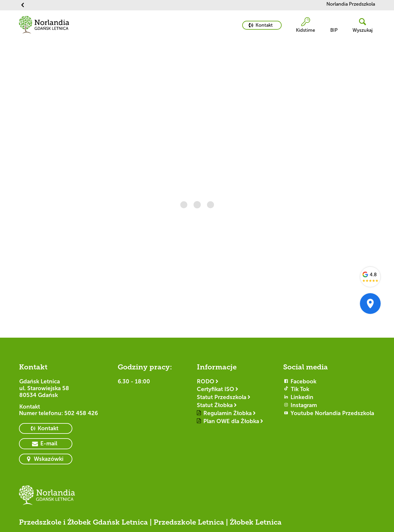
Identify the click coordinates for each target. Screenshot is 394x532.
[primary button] (262, 25)
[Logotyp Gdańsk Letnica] (47, 498)
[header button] (360, 25)
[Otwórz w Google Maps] (370, 304)
